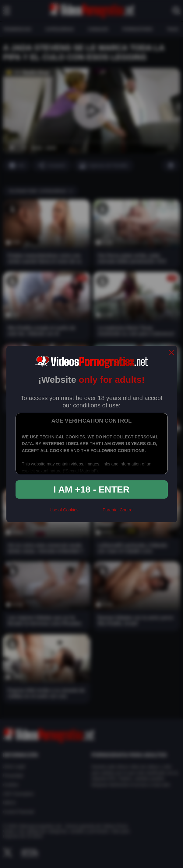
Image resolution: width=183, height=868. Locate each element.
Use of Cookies (64, 510)
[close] (171, 353)
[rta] (91, 512)
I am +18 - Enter (92, 489)
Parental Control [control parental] (118, 510)
